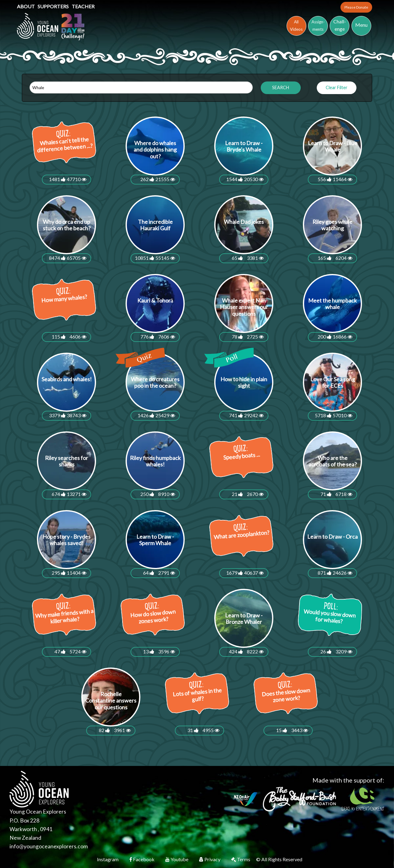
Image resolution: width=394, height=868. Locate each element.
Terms (241, 859)
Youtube (177, 859)
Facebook (142, 859)
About (26, 6)
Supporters (54, 6)
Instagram (108, 859)
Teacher (83, 6)
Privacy (210, 859)
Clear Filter (337, 87)
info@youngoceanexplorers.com (49, 846)
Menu (361, 25)
